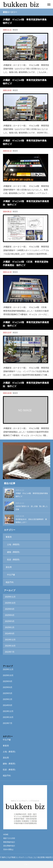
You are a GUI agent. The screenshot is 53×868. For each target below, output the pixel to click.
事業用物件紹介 (9, 842)
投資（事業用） (14, 560)
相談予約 (10, 582)
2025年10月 (10, 603)
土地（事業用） (14, 544)
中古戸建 (11, 575)
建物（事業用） (14, 552)
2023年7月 (10, 652)
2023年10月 (10, 646)
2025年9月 (10, 609)
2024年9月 (10, 633)
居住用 (9, 567)
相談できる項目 (9, 838)
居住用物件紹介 (9, 846)
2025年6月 (10, 615)
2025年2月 (10, 627)
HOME (6, 835)
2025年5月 (10, 621)
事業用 (15, 30)
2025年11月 (10, 597)
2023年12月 (10, 640)
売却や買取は (8, 849)
